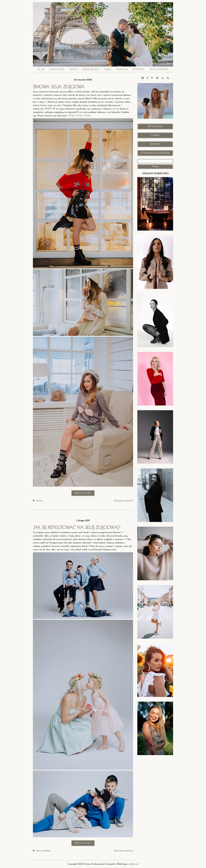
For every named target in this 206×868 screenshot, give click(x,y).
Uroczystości (159, 69)
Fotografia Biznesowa (155, 153)
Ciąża (108, 69)
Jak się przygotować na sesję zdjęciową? (78, 527)
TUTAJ (71, 116)
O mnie (155, 135)
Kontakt (155, 144)
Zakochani (57, 69)
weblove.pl (133, 864)
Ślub (41, 69)
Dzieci (73, 69)
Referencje (155, 126)
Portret (138, 69)
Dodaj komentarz (125, 501)
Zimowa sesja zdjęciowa (59, 87)
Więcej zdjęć (84, 494)
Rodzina (122, 69)
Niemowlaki (91, 69)
